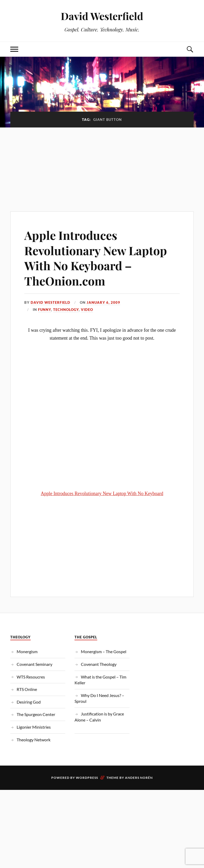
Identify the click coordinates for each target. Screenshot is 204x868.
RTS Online (27, 689)
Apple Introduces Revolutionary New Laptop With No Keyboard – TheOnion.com (96, 258)
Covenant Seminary (34, 664)
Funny (45, 310)
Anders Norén (139, 778)
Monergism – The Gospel (104, 651)
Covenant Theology (99, 664)
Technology (66, 310)
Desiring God (29, 702)
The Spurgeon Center (36, 714)
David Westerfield (102, 16)
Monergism (27, 651)
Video (87, 310)
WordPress (87, 778)
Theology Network (34, 740)
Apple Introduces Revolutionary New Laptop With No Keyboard (102, 494)
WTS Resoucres (31, 677)
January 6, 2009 (103, 302)
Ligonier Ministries (34, 727)
